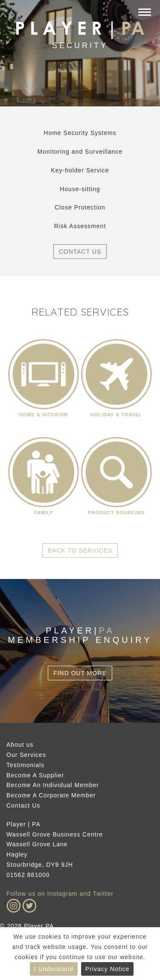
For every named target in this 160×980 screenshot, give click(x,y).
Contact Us (80, 252)
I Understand (54, 969)
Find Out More (80, 673)
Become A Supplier (35, 775)
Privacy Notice (107, 969)
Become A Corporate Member (51, 795)
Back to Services (80, 550)
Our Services (26, 755)
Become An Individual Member (53, 785)
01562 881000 (28, 875)
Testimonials (25, 765)
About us (20, 745)
